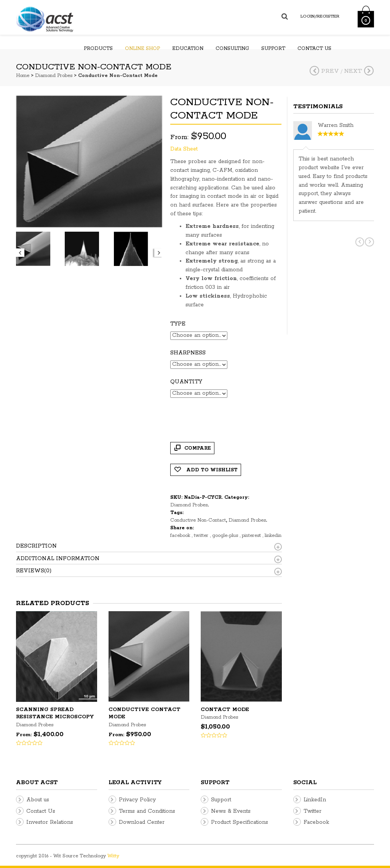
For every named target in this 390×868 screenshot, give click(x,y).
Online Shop (142, 49)
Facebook (316, 822)
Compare (198, 448)
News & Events (231, 811)
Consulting (232, 49)
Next (359, 71)
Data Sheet (184, 149)
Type (178, 324)
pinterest (252, 536)
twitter (202, 536)
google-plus (226, 536)
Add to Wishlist (211, 470)
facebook (181, 536)
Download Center (142, 822)
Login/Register (320, 16)
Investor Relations (50, 822)
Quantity (186, 382)
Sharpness (188, 353)
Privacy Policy (137, 800)
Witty (113, 856)
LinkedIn (315, 800)
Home (23, 76)
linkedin (273, 536)
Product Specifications (240, 822)
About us (38, 800)
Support (273, 49)
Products (98, 49)
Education (188, 49)
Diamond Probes (54, 76)
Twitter (312, 811)
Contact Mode (225, 710)
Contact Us (41, 811)
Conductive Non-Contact (198, 520)
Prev (324, 71)
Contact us (314, 49)
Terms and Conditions (147, 811)
